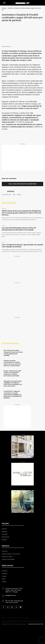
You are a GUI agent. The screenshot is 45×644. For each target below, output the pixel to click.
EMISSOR (11, 191)
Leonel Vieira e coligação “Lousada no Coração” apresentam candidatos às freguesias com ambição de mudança (13, 395)
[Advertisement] (23, 158)
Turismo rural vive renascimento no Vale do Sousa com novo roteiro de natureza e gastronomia (12, 363)
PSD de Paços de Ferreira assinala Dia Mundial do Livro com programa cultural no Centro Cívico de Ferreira (21, 213)
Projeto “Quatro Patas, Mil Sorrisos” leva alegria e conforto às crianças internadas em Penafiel (12, 373)
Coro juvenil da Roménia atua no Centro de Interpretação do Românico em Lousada (19, 229)
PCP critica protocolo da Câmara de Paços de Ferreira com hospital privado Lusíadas (13, 353)
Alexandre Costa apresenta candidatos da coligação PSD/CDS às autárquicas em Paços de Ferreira (13, 384)
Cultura (3, 226)
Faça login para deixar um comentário (22, 184)
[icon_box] (13, 589)
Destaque (4, 8)
